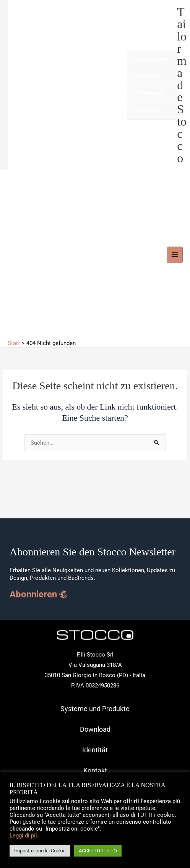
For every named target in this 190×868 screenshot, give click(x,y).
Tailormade (149, 93)
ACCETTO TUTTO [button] (98, 851)
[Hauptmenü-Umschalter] (175, 255)
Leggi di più (24, 836)
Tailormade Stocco (182, 85)
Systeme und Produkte (151, 68)
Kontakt (95, 770)
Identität (95, 750)
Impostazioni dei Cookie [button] (40, 851)
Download (147, 110)
